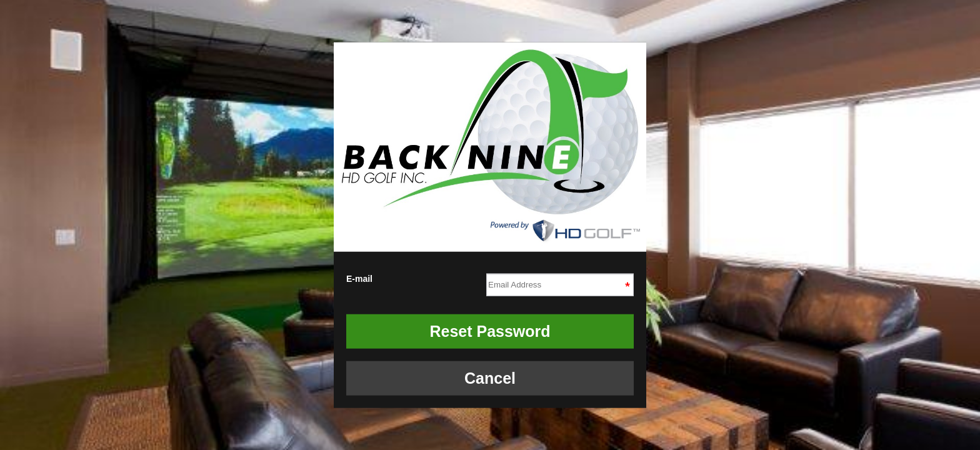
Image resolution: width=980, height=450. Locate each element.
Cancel (490, 377)
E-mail (490, 282)
